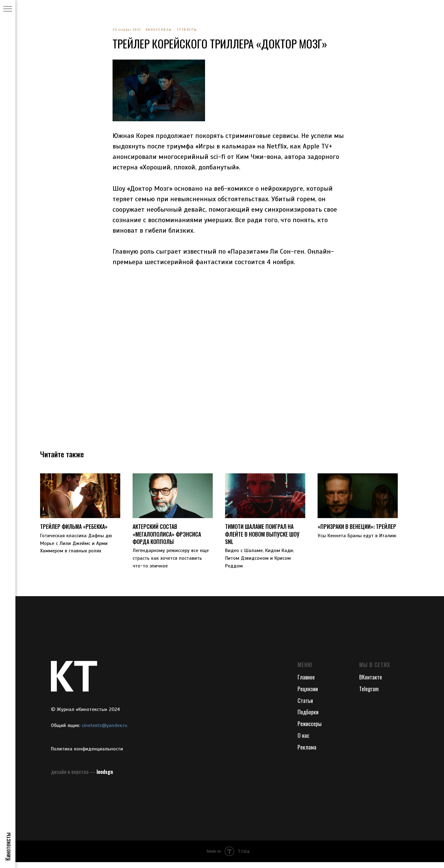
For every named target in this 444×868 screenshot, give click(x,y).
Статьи (305, 706)
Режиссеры (310, 729)
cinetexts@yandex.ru (105, 731)
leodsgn (105, 778)
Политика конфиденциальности (87, 754)
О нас (303, 741)
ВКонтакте (371, 683)
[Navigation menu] (8, 9)
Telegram (369, 694)
